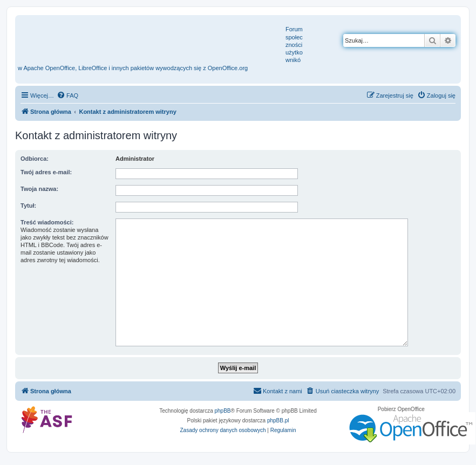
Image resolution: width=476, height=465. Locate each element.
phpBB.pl (278, 420)
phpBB (223, 411)
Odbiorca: (35, 159)
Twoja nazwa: (39, 189)
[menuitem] (67, 95)
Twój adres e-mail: (46, 172)
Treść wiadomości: (47, 222)
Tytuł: (28, 206)
